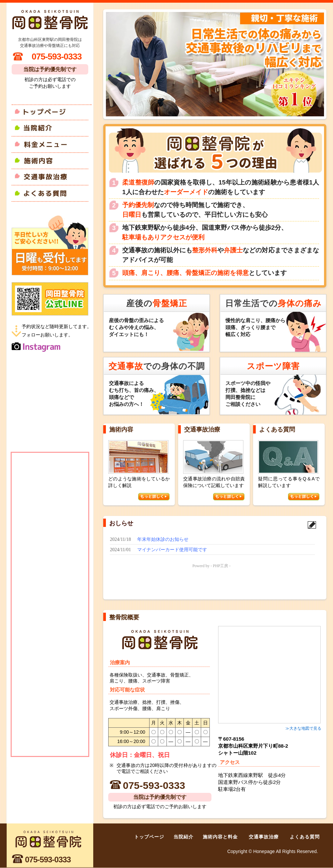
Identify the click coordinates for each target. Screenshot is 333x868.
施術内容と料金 (220, 837)
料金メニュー (52, 144)
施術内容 (52, 161)
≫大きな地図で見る (303, 728)
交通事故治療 (52, 177)
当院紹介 (52, 128)
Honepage (264, 851)
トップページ (52, 112)
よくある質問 (52, 193)
